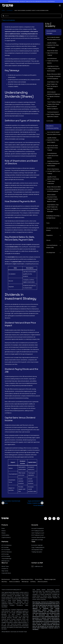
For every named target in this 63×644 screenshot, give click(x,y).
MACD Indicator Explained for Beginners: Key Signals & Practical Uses (54, 94)
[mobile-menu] (59, 5)
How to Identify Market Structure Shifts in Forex (54, 38)
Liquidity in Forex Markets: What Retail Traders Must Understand (53, 180)
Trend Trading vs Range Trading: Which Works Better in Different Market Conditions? (54, 104)
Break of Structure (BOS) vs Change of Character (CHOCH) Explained (54, 77)
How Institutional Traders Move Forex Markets (53, 61)
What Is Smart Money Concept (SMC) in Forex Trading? (54, 171)
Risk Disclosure (51, 1)
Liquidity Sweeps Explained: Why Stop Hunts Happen (53, 45)
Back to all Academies (8, 20)
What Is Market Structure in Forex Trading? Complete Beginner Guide (52, 198)
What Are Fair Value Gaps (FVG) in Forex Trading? (52, 53)
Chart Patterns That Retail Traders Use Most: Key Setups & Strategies (54, 85)
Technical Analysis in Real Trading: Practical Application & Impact (53, 113)
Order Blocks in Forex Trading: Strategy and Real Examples (53, 69)
